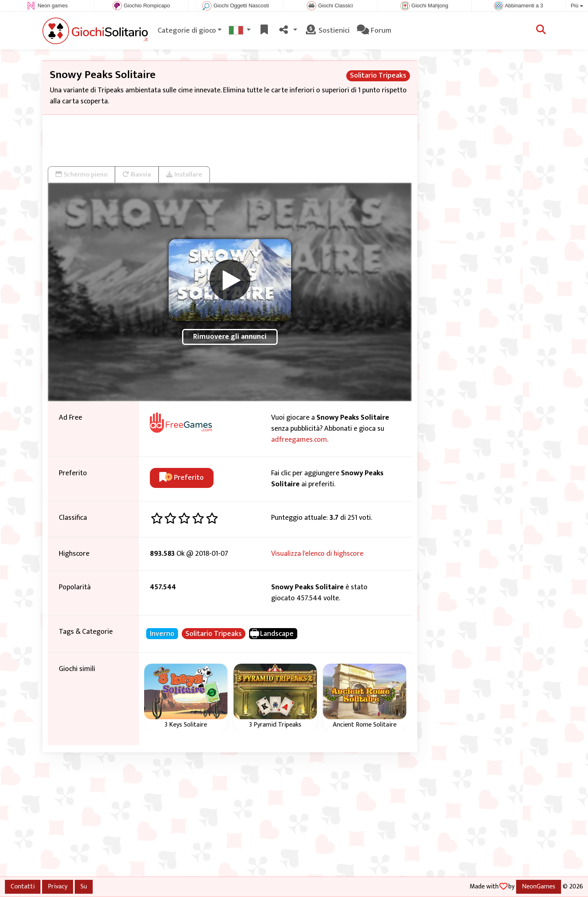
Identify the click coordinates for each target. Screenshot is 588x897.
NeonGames (539, 886)
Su (84, 886)
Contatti (23, 886)
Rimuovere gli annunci (230, 337)
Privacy (58, 886)
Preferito (182, 478)
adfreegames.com (299, 440)
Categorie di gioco (187, 31)
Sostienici (327, 31)
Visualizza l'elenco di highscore (317, 554)
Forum (374, 31)
